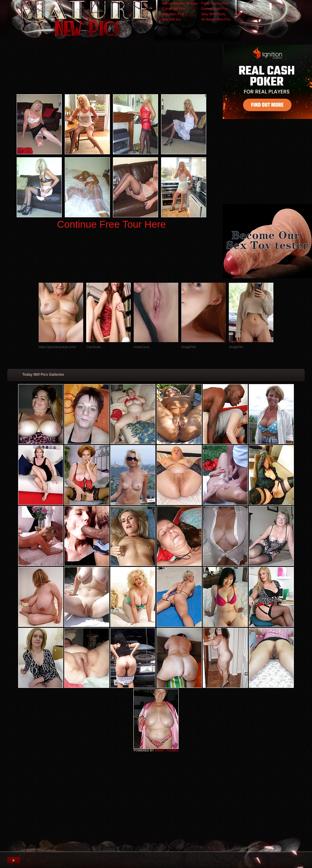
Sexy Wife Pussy (213, 14)
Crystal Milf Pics (174, 9)
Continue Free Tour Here (111, 224)
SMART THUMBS (167, 750)
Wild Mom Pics (173, 14)
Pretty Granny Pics (215, 3)
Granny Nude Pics (214, 9)
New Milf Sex (171, 19)
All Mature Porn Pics (216, 19)
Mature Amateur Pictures (180, 3)
